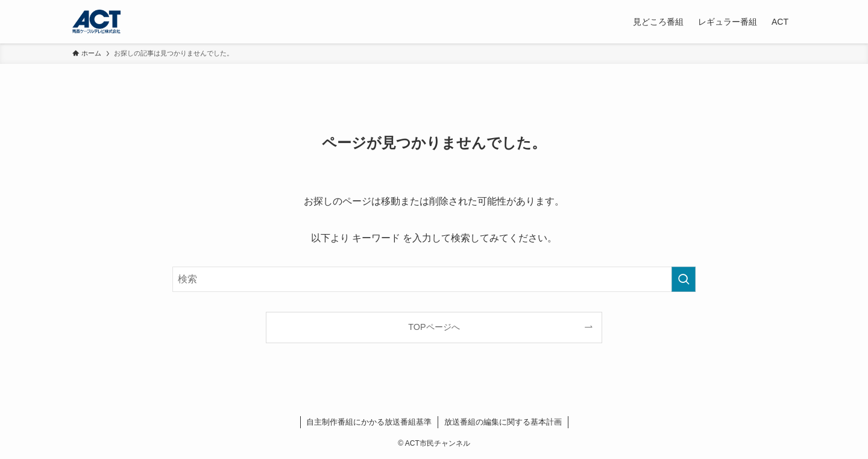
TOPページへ (434, 327)
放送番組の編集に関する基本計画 (503, 422)
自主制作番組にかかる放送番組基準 (369, 422)
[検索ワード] (434, 279)
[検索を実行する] (684, 279)
